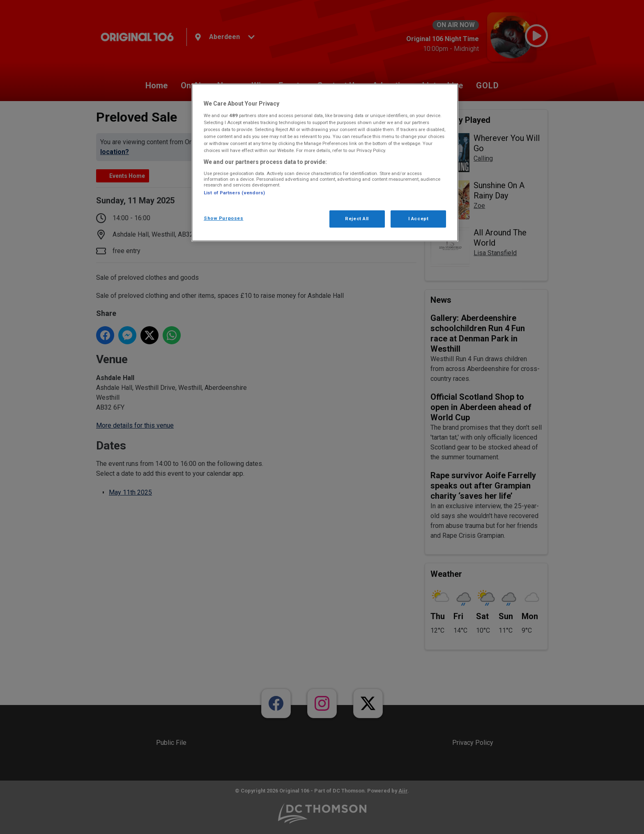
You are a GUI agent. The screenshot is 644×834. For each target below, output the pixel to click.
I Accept (419, 219)
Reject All (357, 219)
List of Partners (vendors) (234, 193)
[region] (325, 162)
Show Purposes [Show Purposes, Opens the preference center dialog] (223, 218)
